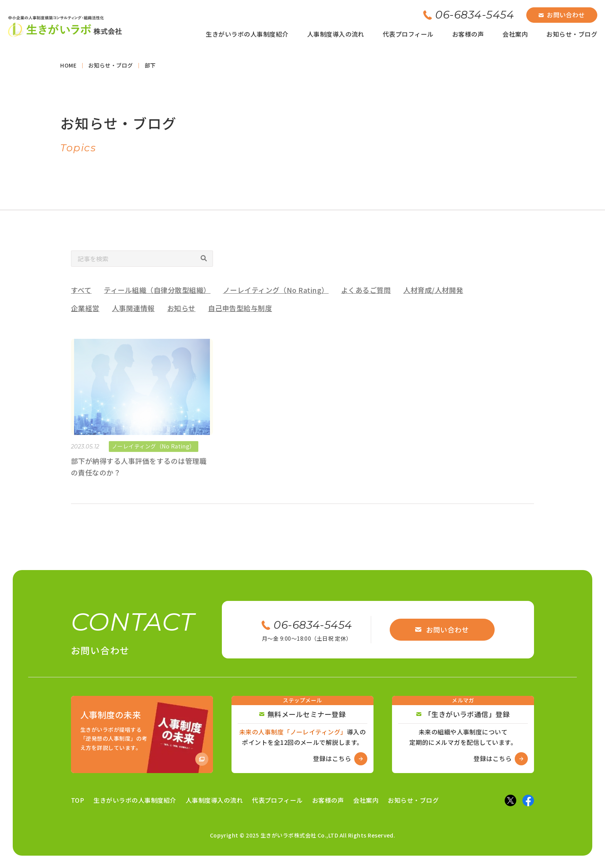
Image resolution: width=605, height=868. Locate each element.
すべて (81, 300)
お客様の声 (468, 34)
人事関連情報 (133, 318)
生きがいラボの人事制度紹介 (247, 34)
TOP (78, 800)
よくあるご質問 (366, 300)
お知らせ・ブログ (572, 34)
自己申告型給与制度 (240, 318)
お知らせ (181, 318)
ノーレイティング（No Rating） (276, 300)
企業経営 (85, 318)
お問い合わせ (562, 15)
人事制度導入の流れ (336, 34)
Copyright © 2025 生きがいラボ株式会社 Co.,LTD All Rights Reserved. (303, 835)
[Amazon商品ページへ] (142, 734)
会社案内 (515, 34)
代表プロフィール (408, 34)
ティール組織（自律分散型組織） (157, 300)
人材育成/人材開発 (433, 300)
